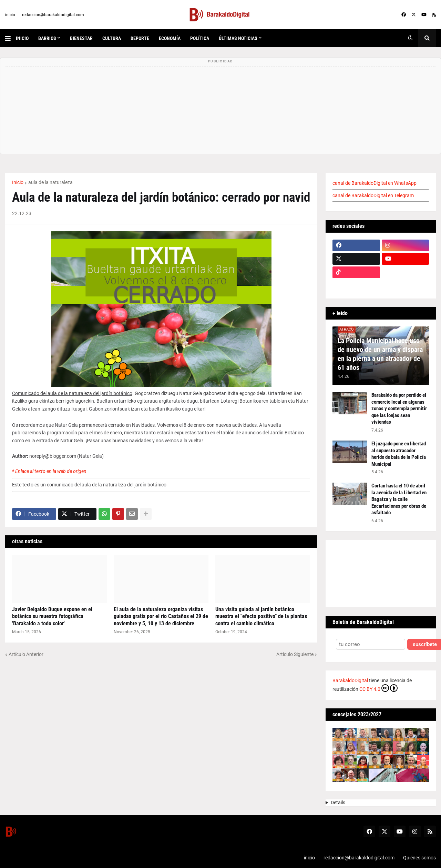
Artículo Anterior (26, 654)
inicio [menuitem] (22, 38)
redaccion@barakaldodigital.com (53, 15)
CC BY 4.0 (378, 688)
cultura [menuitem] (112, 38)
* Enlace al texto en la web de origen (49, 471)
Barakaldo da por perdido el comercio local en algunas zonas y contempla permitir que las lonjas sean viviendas (399, 408)
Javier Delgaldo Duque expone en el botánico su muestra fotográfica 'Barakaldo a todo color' (52, 617)
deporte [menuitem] (140, 38)
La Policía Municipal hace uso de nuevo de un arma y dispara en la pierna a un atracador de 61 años (380, 354)
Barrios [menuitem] (47, 38)
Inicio (18, 182)
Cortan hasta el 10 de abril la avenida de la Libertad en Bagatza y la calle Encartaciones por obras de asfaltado (399, 499)
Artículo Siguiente (295, 654)
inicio (10, 15)
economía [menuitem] (170, 38)
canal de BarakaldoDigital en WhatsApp (375, 183)
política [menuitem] (200, 38)
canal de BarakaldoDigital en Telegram (373, 195)
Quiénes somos (419, 858)
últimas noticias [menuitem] (238, 38)
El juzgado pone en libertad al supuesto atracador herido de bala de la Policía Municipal (399, 454)
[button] (11, 38)
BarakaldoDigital (350, 680)
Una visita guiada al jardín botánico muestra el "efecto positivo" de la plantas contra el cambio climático (261, 617)
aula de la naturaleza (50, 182)
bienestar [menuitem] (81, 38)
